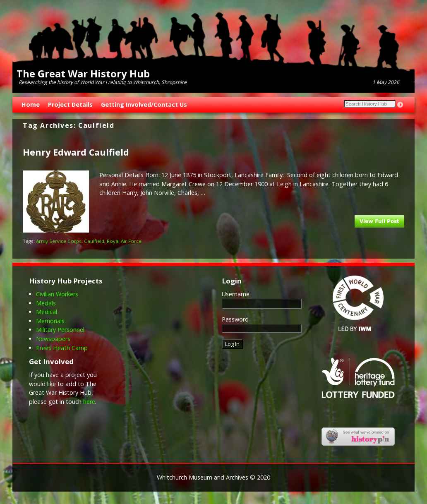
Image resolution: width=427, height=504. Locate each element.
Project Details (70, 104)
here (89, 402)
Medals (46, 303)
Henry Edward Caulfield (76, 152)
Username (236, 294)
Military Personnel (60, 330)
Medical (47, 312)
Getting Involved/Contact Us (144, 104)
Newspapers (53, 339)
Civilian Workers (57, 294)
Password (235, 319)
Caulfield (94, 241)
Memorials (50, 321)
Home (31, 104)
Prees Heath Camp (62, 348)
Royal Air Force (124, 241)
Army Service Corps (59, 241)
